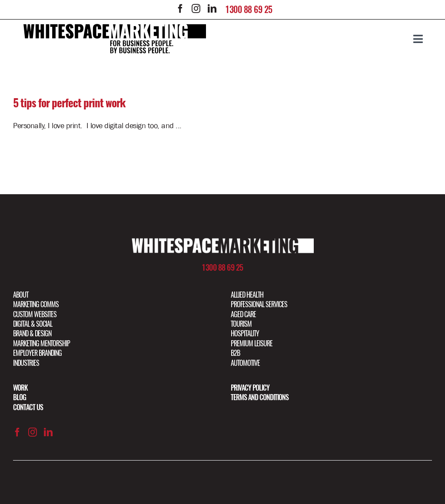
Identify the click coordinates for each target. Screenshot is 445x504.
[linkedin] (212, 9)
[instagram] (196, 9)
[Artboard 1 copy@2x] (222, 242)
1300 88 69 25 (249, 9)
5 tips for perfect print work (69, 103)
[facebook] (180, 9)
